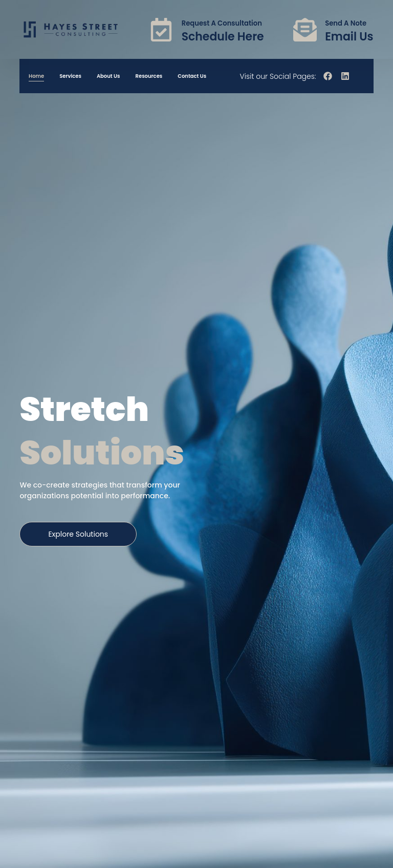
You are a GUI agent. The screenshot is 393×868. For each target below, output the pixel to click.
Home (36, 76)
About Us (108, 76)
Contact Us (192, 76)
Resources (149, 76)
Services (70, 76)
